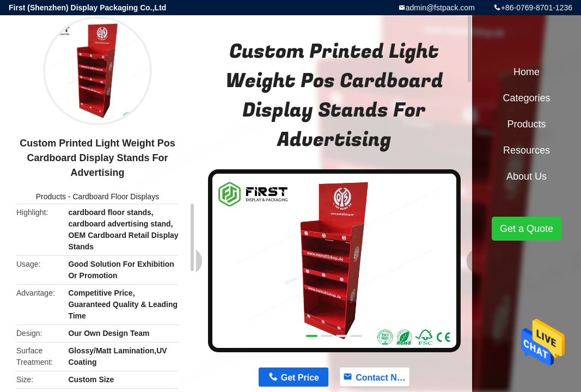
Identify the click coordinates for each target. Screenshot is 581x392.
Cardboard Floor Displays (116, 197)
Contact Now (382, 378)
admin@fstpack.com (440, 8)
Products (51, 197)
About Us (527, 176)
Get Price (300, 378)
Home (527, 72)
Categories (526, 98)
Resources (527, 150)
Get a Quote (527, 229)
